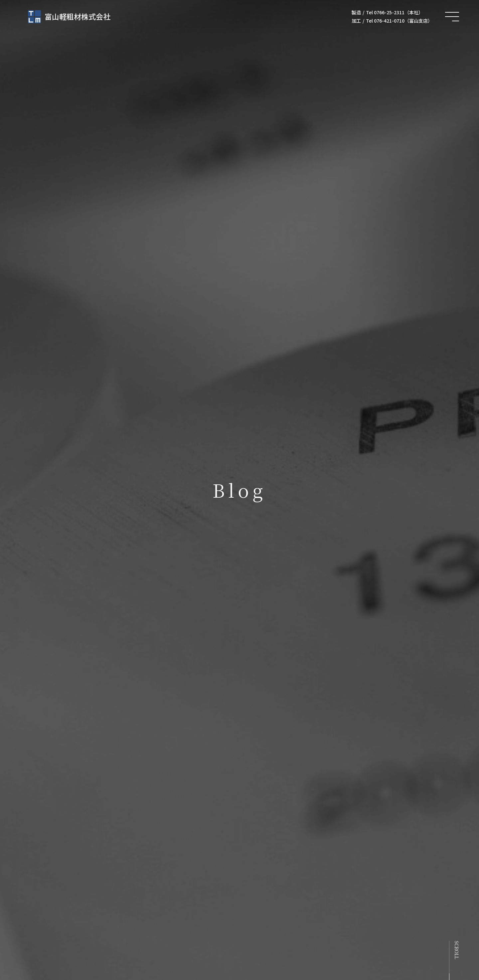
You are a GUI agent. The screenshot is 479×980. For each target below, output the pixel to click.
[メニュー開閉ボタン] (452, 17)
